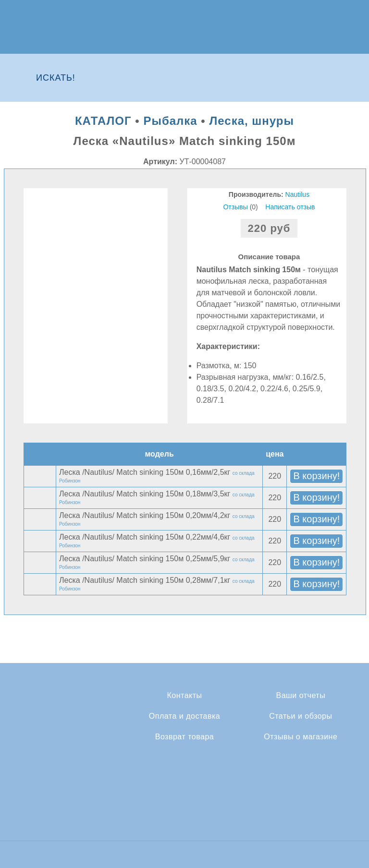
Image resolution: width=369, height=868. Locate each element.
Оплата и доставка (184, 716)
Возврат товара (185, 737)
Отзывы (235, 207)
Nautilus (298, 194)
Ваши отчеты (301, 696)
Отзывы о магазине (301, 737)
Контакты (184, 696)
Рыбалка (170, 121)
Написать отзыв (290, 207)
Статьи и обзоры (301, 716)
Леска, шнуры (252, 121)
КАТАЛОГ (103, 121)
